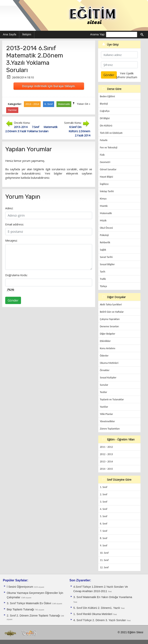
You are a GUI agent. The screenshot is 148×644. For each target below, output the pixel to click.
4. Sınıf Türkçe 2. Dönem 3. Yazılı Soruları (100, 620)
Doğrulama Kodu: (16, 275)
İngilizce (104, 184)
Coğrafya (105, 111)
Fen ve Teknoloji (109, 147)
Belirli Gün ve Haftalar (112, 312)
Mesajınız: (11, 240)
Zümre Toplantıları (110, 429)
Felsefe (104, 140)
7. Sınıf (103, 531)
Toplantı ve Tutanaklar (112, 399)
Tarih (103, 272)
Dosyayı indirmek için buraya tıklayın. (49, 86)
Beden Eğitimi (107, 96)
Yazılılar (104, 407)
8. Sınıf (103, 538)
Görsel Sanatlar (108, 169)
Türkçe (103, 286)
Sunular (104, 385)
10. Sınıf (104, 553)
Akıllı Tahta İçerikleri (111, 305)
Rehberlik (105, 242)
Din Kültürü (106, 126)
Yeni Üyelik (127, 73)
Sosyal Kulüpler (108, 378)
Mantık (104, 206)
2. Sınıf (103, 494)
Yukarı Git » (84, 104)
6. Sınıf (103, 524)
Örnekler (105, 370)
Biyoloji (104, 104)
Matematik (106, 213)
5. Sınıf (103, 516)
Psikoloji (104, 235)
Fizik (102, 155)
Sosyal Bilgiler (107, 264)
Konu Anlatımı (108, 348)
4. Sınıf (103, 509)
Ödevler (104, 356)
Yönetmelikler (107, 421)
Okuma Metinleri (109, 363)
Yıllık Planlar (106, 414)
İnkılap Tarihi (107, 191)
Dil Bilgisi (105, 118)
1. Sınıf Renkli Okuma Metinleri (93, 614)
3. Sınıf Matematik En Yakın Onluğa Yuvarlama (103, 597)
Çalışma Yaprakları (110, 319)
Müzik (103, 221)
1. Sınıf (103, 487)
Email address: (15, 224)
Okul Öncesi (106, 228)
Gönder (13, 300)
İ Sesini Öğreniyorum (20, 587)
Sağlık (103, 250)
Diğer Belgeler (108, 334)
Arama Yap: (98, 34)
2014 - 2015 (106, 469)
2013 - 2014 (106, 462)
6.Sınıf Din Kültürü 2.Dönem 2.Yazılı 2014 (79, 131)
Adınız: (9, 208)
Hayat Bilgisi (106, 177)
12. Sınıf (104, 567)
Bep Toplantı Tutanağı (21, 609)
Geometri (105, 162)
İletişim (27, 34)
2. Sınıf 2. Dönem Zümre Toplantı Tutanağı (34, 616)
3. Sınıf (103, 502)
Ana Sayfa (10, 34)
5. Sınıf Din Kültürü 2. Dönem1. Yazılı (97, 608)
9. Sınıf (103, 546)
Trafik (103, 279)
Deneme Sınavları (109, 326)
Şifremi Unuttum (127, 77)
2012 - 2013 (106, 454)
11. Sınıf (104, 560)
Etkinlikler (105, 341)
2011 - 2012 (106, 447)
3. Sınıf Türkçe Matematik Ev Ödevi (29, 603)
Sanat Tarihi (106, 257)
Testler (103, 392)
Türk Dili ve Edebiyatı (111, 133)
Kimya (103, 199)
